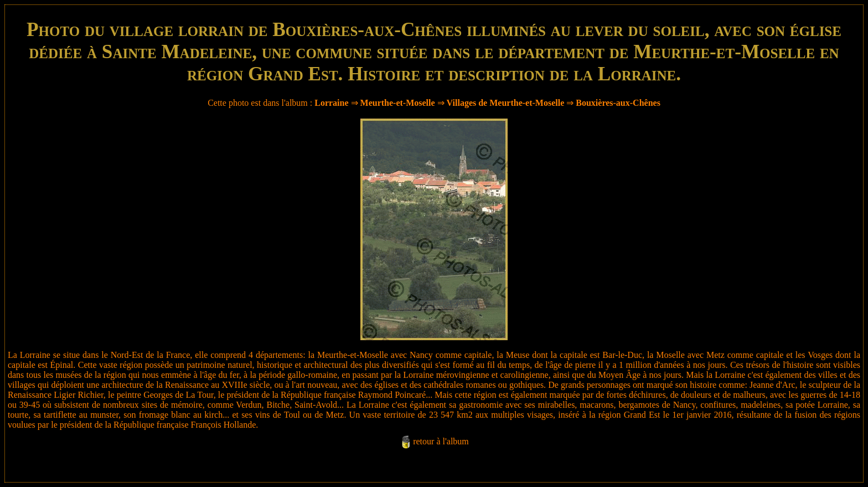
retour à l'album (441, 441)
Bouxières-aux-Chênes (618, 103)
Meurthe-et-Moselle (398, 103)
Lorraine (331, 103)
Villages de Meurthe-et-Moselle (506, 103)
